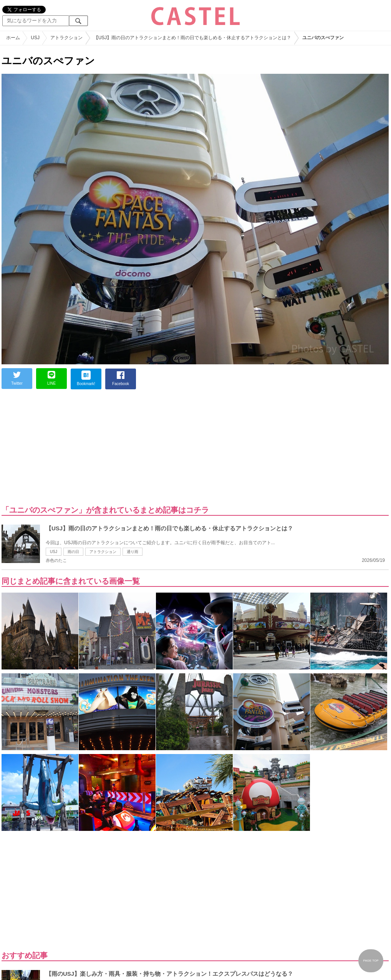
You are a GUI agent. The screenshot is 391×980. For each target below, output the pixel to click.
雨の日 (73, 552)
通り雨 (133, 552)
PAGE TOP (371, 961)
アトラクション (103, 552)
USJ (54, 552)
